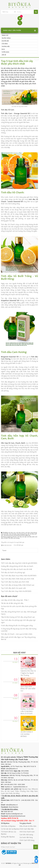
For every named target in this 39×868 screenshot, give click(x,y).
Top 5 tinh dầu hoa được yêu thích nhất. (15, 582)
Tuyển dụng (5, 52)
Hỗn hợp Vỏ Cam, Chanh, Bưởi (13, 443)
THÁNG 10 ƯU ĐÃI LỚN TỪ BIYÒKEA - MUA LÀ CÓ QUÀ (27, 711)
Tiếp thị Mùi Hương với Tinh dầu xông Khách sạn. (18, 617)
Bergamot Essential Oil (10, 357)
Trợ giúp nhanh (25, 823)
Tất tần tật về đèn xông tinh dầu (12, 603)
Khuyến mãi (5, 41)
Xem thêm (6, 559)
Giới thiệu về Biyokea (8, 826)
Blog (3, 49)
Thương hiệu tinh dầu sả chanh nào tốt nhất (17, 569)
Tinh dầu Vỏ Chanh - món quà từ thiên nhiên (17, 634)
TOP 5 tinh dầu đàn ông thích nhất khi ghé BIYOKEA (19, 563)
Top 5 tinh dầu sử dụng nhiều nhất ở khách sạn (18, 585)
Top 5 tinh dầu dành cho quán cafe (13, 588)
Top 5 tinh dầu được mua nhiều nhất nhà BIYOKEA (19, 576)
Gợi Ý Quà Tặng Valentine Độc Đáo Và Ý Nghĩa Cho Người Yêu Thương (28, 672)
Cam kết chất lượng (26, 835)
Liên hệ (4, 55)
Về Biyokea (5, 823)
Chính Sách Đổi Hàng (27, 840)
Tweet (4, 550)
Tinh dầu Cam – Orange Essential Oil (15, 113)
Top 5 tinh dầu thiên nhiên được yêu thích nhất (18, 579)
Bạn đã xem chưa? (9, 596)
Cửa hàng (5, 44)
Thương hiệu (6, 46)
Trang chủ (5, 35)
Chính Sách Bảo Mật (27, 829)
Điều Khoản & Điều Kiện (28, 826)
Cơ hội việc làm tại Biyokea (10, 829)
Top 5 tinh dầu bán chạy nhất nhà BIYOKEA (16, 591)
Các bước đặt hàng (26, 837)
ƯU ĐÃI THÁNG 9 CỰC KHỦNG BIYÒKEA (27, 734)
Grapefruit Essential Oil (10, 300)
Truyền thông (6, 38)
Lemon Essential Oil (15, 201)
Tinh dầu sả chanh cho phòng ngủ (13, 572)
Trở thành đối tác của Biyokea (9, 833)
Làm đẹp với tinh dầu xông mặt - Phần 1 (15, 600)
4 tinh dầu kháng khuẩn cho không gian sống (17, 625)
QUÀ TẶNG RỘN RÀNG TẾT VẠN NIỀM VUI (28, 689)
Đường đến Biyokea (8, 837)
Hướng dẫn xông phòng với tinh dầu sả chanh (17, 566)
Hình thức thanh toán (27, 832)
